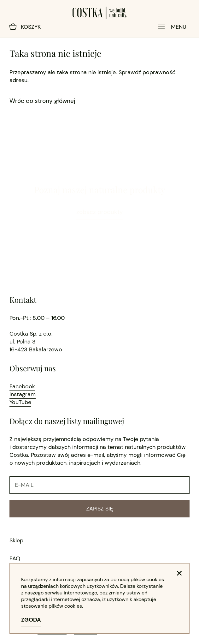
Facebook (22, 386)
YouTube (20, 402)
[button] (179, 573)
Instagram (23, 394)
